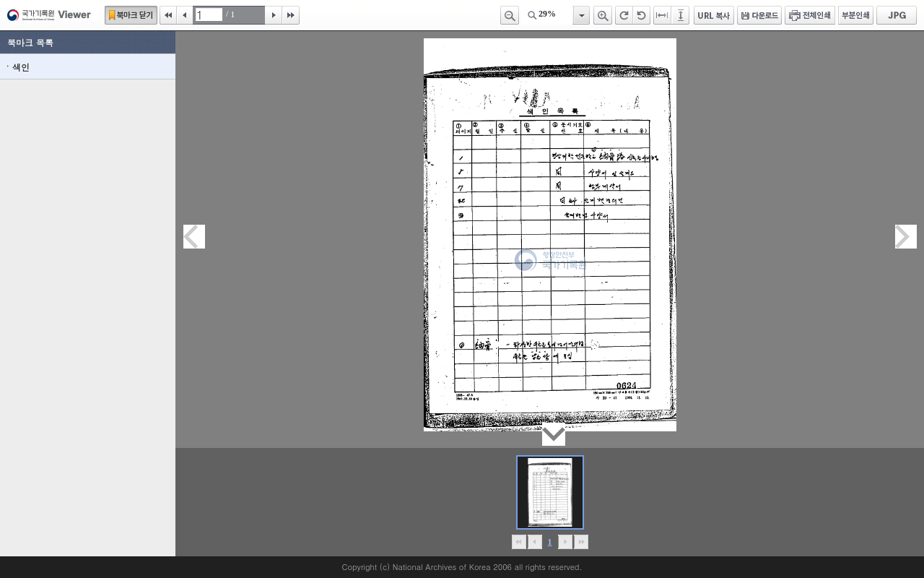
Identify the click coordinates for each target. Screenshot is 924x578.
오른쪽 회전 (624, 15)
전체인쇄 (810, 15)
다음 (274, 15)
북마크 (131, 15)
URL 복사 (714, 15)
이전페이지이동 (194, 237)
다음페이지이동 (906, 237)
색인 (21, 67)
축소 (510, 15)
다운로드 (759, 15)
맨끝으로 (581, 542)
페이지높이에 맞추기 (681, 15)
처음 (168, 15)
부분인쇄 (856, 15)
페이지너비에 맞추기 (663, 15)
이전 (185, 15)
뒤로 (565, 542)
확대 (603, 15)
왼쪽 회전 (642, 15)
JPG (897, 15)
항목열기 (581, 15)
